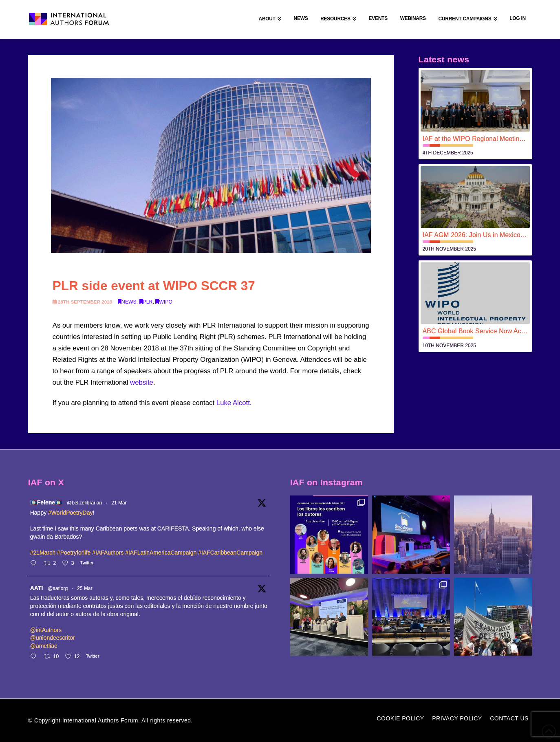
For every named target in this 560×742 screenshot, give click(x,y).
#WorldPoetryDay (70, 513)
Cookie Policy (400, 718)
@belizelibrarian (84, 503)
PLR (146, 302)
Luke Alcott (233, 403)
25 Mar (85, 588)
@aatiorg (58, 588)
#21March (43, 553)
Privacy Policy (457, 718)
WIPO (164, 302)
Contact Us (509, 718)
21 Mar (119, 503)
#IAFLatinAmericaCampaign (161, 553)
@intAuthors (46, 630)
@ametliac (44, 646)
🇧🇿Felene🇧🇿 (46, 502)
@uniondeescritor (53, 638)
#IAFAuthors (108, 553)
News (127, 302)
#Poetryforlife (74, 553)
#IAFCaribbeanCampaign (230, 553)
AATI (37, 588)
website (142, 382)
